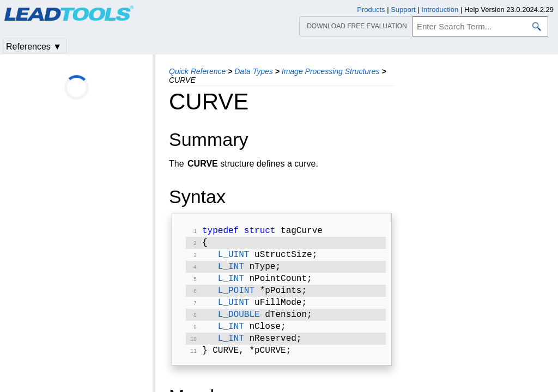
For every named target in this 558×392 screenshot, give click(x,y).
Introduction (440, 10)
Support (403, 10)
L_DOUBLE (239, 323)
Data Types (254, 71)
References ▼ (34, 47)
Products (371, 10)
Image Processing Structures (331, 71)
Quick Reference (197, 71)
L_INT (231, 271)
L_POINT (236, 297)
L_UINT (234, 258)
